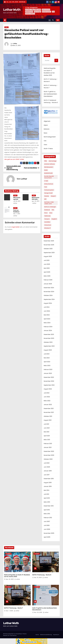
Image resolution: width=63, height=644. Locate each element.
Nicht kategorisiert (50, 137)
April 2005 (47, 537)
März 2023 (47, 366)
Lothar (15, 44)
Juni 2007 (47, 521)
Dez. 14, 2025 (38, 577)
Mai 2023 (47, 358)
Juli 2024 (47, 307)
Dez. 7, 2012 (17, 214)
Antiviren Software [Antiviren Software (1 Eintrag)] (50, 164)
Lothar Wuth (12, 10)
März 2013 (47, 502)
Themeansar (13, 635)
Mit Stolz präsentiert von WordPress (13, 634)
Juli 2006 (47, 525)
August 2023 (48, 350)
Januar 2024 (48, 330)
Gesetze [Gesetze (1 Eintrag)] (47, 196)
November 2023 (49, 338)
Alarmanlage (38, 12)
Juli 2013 (46, 494)
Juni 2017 (47, 475)
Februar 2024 (48, 327)
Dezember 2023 (49, 334)
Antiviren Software (30, 14)
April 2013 (47, 498)
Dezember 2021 (49, 408)
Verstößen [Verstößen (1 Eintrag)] (47, 222)
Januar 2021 (48, 447)
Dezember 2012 (49, 506)
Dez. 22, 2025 (10, 579)
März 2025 (47, 276)
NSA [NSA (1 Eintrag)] (53, 210)
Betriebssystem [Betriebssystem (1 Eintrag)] (49, 167)
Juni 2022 (47, 397)
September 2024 (49, 299)
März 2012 (47, 514)
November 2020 (49, 455)
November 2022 (49, 381)
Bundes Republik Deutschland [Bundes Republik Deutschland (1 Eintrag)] (49, 177)
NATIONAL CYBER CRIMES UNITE (33, 10)
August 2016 (48, 483)
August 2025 (48, 256)
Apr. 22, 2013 (36, 201)
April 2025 (47, 272)
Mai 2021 (46, 432)
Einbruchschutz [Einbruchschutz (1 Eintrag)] (49, 184)
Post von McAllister (16, 211)
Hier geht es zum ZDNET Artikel (14, 159)
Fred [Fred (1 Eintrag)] (46, 187)
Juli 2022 (47, 393)
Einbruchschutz (46, 10)
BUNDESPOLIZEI (29, 12)
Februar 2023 (48, 369)
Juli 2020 (47, 463)
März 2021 (47, 440)
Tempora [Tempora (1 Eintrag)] (47, 219)
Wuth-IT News (48, 149)
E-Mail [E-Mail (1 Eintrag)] (46, 181)
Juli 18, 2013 (17, 201)
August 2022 (48, 389)
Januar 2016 (48, 486)
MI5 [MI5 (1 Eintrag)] (45, 199)
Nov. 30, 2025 (38, 612)
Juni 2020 (47, 467)
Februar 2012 (48, 518)
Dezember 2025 (49, 241)
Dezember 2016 (49, 479)
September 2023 (49, 346)
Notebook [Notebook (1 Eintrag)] (47, 210)
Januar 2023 (48, 373)
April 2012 (47, 510)
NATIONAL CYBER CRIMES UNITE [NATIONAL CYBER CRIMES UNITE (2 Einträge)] (49, 203)
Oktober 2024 (48, 295)
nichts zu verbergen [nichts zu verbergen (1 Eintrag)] (50, 207)
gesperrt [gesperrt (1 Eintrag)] (53, 196)
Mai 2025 (47, 268)
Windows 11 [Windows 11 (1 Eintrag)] (47, 228)
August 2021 (48, 420)
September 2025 (49, 253)
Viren (45, 145)
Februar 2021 (48, 444)
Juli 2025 (47, 260)
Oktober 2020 (48, 459)
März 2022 (47, 401)
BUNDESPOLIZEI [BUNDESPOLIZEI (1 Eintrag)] (48, 173)
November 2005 (49, 533)
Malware (47, 129)
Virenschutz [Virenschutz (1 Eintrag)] (48, 225)
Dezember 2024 (49, 288)
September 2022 (49, 385)
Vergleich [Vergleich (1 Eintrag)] (54, 219)
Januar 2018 (48, 471)
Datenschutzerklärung (46, 635)
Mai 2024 (47, 315)
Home (37, 635)
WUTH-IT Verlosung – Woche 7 (13, 608)
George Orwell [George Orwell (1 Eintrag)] (48, 193)
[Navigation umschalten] (50, 20)
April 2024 (47, 319)
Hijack (46, 125)
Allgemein (47, 121)
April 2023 (47, 362)
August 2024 (48, 303)
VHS (45, 141)
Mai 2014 (46, 490)
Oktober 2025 (48, 249)
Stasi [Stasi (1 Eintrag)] (51, 213)
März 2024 (47, 323)
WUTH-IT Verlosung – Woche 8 (42, 575)
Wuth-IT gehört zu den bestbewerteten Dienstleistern (50, 94)
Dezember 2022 (49, 377)
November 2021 (49, 412)
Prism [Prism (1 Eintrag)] (46, 213)
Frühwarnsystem (47, 12)
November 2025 (49, 245)
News (6, 27)
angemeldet (15, 227)
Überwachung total (17, 198)
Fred (53, 12)
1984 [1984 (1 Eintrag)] (46, 161)
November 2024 (49, 292)
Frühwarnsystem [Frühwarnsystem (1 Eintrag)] (49, 190)
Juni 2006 (47, 529)
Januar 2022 (48, 405)
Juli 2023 (47, 354)
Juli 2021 (46, 424)
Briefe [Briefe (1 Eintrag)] (46, 170)
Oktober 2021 (48, 416)
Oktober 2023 (48, 342)
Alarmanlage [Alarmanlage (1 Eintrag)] (53, 161)
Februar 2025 (48, 280)
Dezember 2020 (49, 451)
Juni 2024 (47, 311)
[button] (53, 20)
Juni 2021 (47, 428)
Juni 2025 (47, 264)
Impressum (56, 635)
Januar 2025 (48, 284)
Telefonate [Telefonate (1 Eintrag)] (47, 216)
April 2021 (47, 436)
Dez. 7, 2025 (10, 611)
